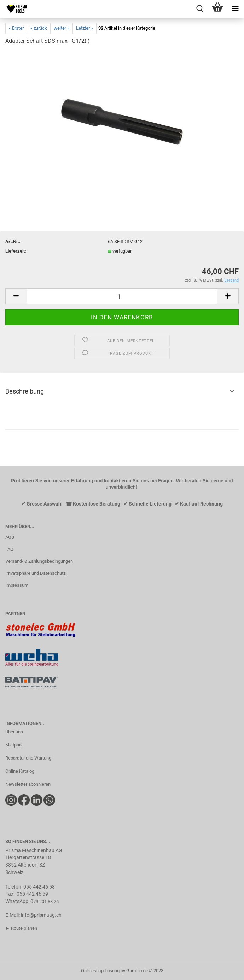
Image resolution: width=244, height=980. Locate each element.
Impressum (17, 585)
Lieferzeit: (16, 251)
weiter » (62, 28)
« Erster (16, 28)
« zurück (39, 28)
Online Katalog (20, 771)
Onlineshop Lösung (100, 971)
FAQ (9, 549)
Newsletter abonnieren (28, 784)
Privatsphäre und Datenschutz (35, 573)
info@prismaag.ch (41, 915)
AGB (10, 537)
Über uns (14, 732)
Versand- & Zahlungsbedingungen (39, 561)
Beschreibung (25, 391)
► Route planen (21, 928)
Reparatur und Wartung (28, 758)
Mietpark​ (14, 745)
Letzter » (85, 28)
